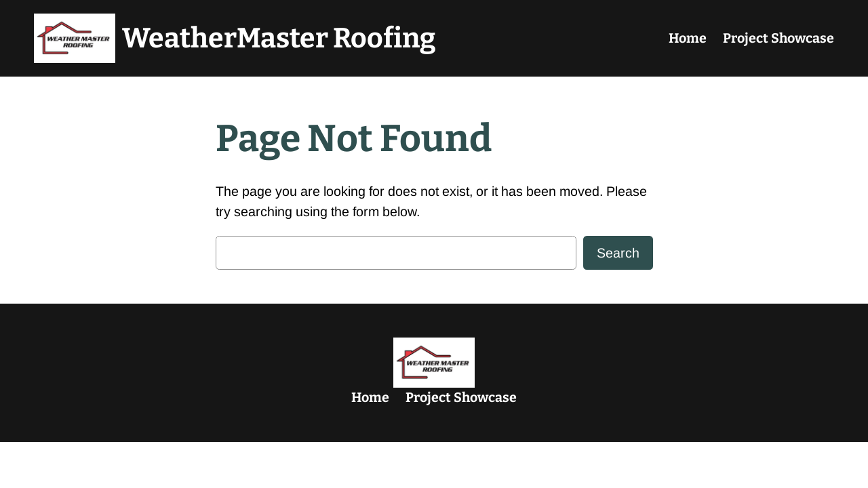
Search (618, 253)
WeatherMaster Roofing (279, 38)
